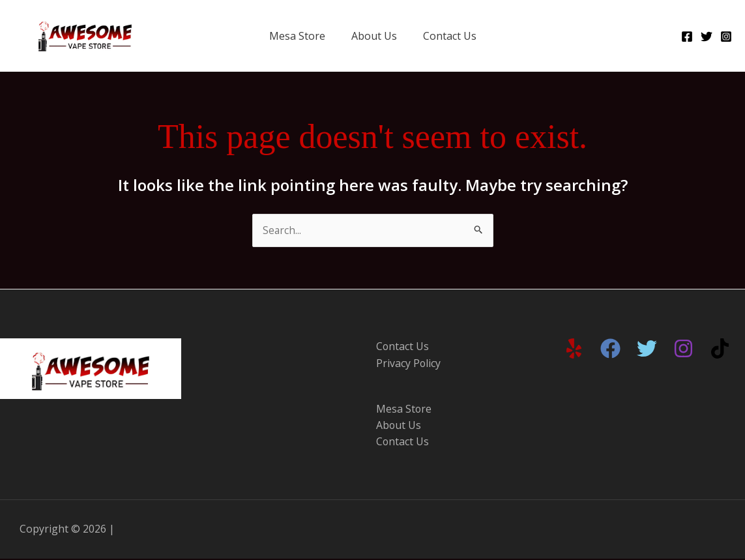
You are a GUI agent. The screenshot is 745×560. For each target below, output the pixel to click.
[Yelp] (574, 349)
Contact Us (450, 36)
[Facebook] (687, 37)
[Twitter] (707, 37)
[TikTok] (720, 349)
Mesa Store (297, 36)
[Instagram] (726, 37)
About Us (374, 36)
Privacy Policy (409, 364)
